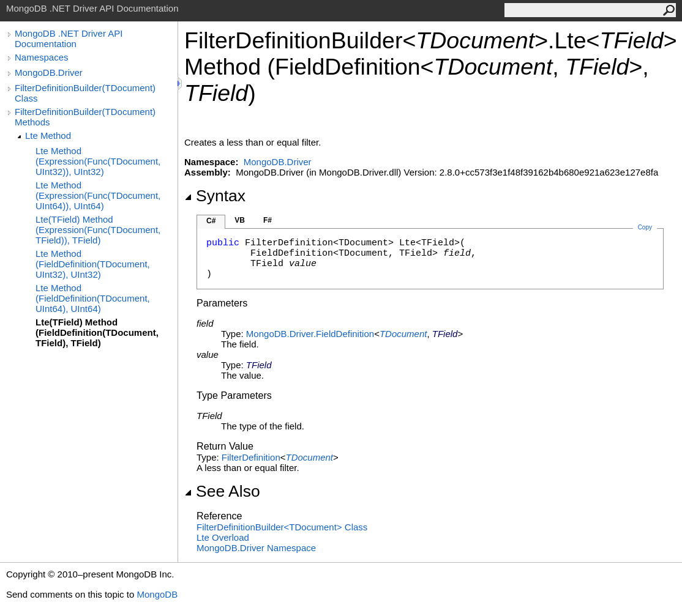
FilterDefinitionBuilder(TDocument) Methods (85, 117)
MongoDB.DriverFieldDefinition (310, 334)
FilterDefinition (251, 457)
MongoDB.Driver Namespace (256, 548)
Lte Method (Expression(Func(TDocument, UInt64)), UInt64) (98, 195)
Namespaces (42, 57)
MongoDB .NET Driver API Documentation (69, 39)
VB (240, 220)
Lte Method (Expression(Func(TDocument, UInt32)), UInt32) (98, 161)
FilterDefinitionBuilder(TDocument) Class (85, 93)
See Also (222, 491)
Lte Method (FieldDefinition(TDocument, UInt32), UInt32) (93, 264)
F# (268, 220)
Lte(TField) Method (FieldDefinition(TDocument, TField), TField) (97, 332)
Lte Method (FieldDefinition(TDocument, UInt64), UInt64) (93, 298)
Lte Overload (223, 537)
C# (211, 221)
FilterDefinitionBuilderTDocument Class (282, 527)
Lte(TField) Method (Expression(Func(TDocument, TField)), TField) (98, 230)
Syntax (215, 196)
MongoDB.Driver (49, 72)
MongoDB (157, 594)
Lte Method (48, 135)
